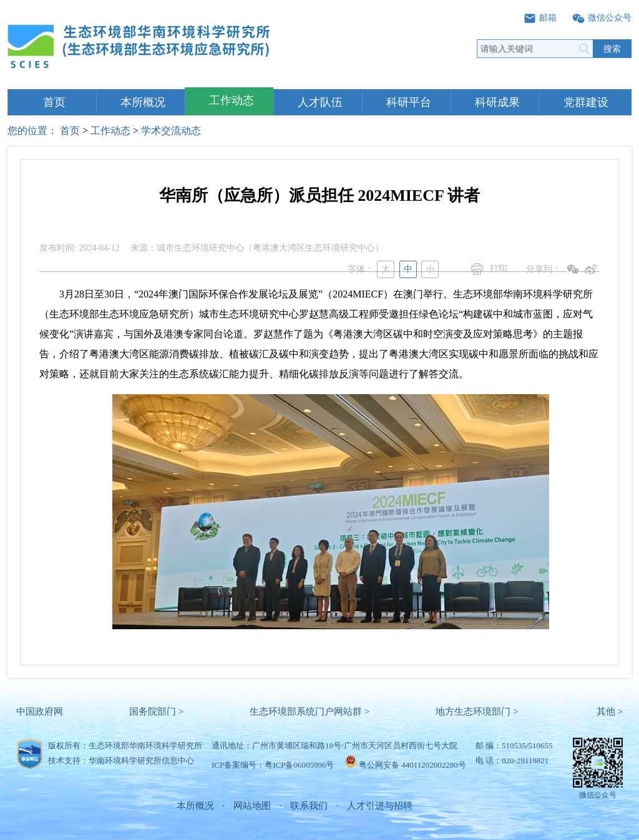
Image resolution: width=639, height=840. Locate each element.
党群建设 (586, 102)
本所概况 (143, 102)
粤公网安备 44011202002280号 (412, 765)
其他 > (610, 712)
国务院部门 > (156, 712)
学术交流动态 (171, 131)
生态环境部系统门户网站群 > (310, 712)
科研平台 (409, 102)
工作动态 (232, 100)
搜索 (612, 49)
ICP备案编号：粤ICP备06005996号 (273, 765)
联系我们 (309, 806)
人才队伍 (320, 102)
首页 (54, 102)
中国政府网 (40, 712)
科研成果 (497, 102)
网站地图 (252, 806)
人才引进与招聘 (380, 806)
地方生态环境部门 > (477, 712)
